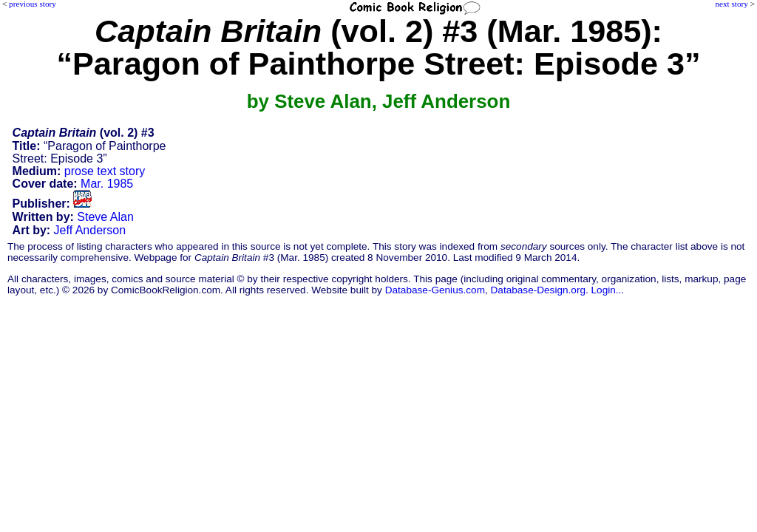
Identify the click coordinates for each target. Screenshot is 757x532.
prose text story (105, 171)
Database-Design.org (538, 290)
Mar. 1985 (107, 184)
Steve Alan (105, 217)
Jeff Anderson (90, 230)
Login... (608, 290)
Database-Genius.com (435, 290)
